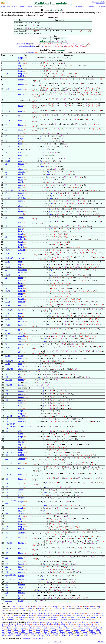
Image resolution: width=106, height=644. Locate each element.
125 (7, 498)
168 (7, 587)
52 (6, 262)
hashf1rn (22, 358)
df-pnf (94, 634)
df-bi (29, 622)
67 (6, 325)
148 (7, 543)
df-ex (77, 622)
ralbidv (21, 80)
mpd (20, 262)
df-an (35, 622)
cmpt (23, 609)
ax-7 (76, 613)
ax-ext (16, 615)
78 (6, 299)
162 (11, 569)
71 (6, 280)
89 (6, 336)
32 (6, 361)
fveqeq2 (21, 58)
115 (14, 426)
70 (6, 278)
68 (6, 275)
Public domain (58, 642)
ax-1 (36, 613)
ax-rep (23, 615)
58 (6, 254)
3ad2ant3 (22, 172)
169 (7, 590)
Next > (103, 2)
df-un (24, 626)
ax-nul (39, 615)
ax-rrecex (22, 619)
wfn (40, 609)
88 (9, 333)
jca (19, 347)
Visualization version (92, 6)
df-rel (95, 628)
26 (6, 152)
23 (6, 146)
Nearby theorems (100, 3)
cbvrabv (21, 419)
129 (11, 452)
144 (7, 508)
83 (6, 316)
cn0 (32, 610)
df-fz (78, 636)
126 (7, 469)
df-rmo (71, 624)
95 (9, 356)
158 (7, 558)
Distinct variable (22, 44)
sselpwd (21, 139)
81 (12, 310)
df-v (93, 624)
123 (7, 436)
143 (11, 579)
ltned (20, 267)
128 (7, 452)
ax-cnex (69, 615)
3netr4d (21, 579)
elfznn (21, 169)
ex (19, 330)
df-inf (78, 634)
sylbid (21, 333)
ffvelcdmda (23, 270)
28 (9, 158)
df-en (40, 634)
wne (78, 607)
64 (9, 262)
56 (6, 237)
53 (6, 258)
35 (6, 177)
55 (6, 239)
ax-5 (64, 613)
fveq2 (20, 234)
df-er (33, 634)
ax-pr (54, 615)
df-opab (23, 628)
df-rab (86, 624)
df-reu (79, 624)
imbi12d (22, 239)
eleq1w (21, 63)
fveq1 (20, 68)
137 (7, 487)
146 (7, 513)
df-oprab (54, 632)
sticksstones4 (40, 638)
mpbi (20, 111)
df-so (68, 628)
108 (7, 391)
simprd (21, 214)
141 (11, 498)
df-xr (10, 636)
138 (7, 490)
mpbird (21, 380)
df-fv (30, 632)
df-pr (79, 626)
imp (20, 264)
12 (6, 120)
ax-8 (83, 613)
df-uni (93, 626)
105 (7, 385)
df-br (16, 628)
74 (6, 288)
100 (12, 369)
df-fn (98, 630)
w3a (40, 607)
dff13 (20, 352)
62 (9, 254)
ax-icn (96, 615)
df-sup (71, 634)
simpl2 (21, 403)
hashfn (21, 144)
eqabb (21, 106)
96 (9, 361)
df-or (41, 622)
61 (9, 250)
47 (9, 209)
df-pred (46, 630)
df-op (86, 626)
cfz (40, 610)
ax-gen (50, 613)
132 (11, 463)
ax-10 (96, 613)
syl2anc (21, 190)
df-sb (90, 622)
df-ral (56, 624)
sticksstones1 (23, 426)
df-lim (68, 630)
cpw (100, 607)
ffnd (20, 141)
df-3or (48, 622)
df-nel (49, 624)
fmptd (21, 385)
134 (7, 474)
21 (8, 139)
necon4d (22, 336)
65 (6, 264)
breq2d (21, 247)
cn (24, 610)
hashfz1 (21, 155)
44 (6, 201)
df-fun (91, 630)
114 (11, 426)
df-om (70, 632)
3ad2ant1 (22, 391)
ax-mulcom (43, 617)
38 (6, 185)
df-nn (49, 636)
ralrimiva (22, 339)
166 (7, 582)
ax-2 (40, 613)
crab (92, 607)
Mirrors (3, 6)
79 (9, 302)
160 (7, 564)
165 (15, 579)
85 (6, 321)
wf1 (57, 609)
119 (7, 421)
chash (47, 610)
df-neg (41, 636)
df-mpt (32, 628)
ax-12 (9, 615)
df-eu (4, 624)
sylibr (20, 356)
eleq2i (21, 374)
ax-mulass (64, 617)
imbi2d (21, 76)
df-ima (38, 630)
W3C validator (101, 642)
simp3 (21, 196)
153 (7, 533)
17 (6, 125)
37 (6, 182)
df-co (9, 630)
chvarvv (21, 120)
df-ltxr (18, 636)
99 (6, 366)
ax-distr (74, 617)
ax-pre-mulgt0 (76, 619)
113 (7, 426)
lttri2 (20, 188)
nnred (20, 174)
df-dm (16, 630)
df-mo (97, 622)
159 (7, 561)
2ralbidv (22, 459)
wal (47, 607)
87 (6, 330)
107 (7, 595)
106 (11, 385)
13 (6, 111)
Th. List (22, 6)
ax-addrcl (12, 617)
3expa (21, 341)
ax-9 (89, 613)
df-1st (77, 632)
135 (7, 479)
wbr (14, 609)
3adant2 (21, 564)
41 (6, 333)
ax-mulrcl (32, 617)
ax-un (61, 615)
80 (9, 305)
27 (6, 158)
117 (11, 416)
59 (6, 250)
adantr (21, 152)
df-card (86, 634)
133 (11, 469)
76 (6, 305)
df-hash (86, 636)
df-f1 (10, 632)
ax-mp (31, 613)
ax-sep (31, 615)
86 (9, 325)
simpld (21, 133)
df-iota (83, 630)
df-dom (47, 634)
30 (6, 164)
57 (9, 239)
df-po (61, 628)
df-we (81, 628)
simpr (20, 229)
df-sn (72, 626)
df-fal (70, 622)
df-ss (37, 626)
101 (7, 380)
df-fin (64, 634)
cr (4, 610)
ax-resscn (79, 615)
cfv (64, 609)
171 (11, 595)
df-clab (11, 624)
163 (7, 572)
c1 (10, 610)
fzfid (20, 60)
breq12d (21, 74)
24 (9, 146)
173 (11, 601)
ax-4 (57, 613)
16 (9, 120)
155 (11, 543)
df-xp (88, 628)
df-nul (52, 626)
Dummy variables (27, 52)
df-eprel (53, 628)
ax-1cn (88, 615)
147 (7, 569)
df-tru (63, 622)
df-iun (9, 628)
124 (11, 500)
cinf (95, 609)
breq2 (20, 242)
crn (31, 609)
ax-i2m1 (83, 617)
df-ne (42, 624)
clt (18, 610)
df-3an (55, 622)
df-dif (17, 626)
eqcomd (21, 164)
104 (11, 380)
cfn (88, 609)
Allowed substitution (27, 46)
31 (6, 364)
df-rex (63, 624)
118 (7, 419)
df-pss (44, 626)
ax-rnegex (11, 619)
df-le (25, 636)
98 (9, 364)
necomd (21, 321)
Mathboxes (29, 6)
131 (7, 459)
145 (11, 575)
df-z (64, 636)
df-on (61, 630)
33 (6, 172)
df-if (58, 626)
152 (7, 529)
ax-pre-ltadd (64, 619)
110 (7, 424)
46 (6, 209)
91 (6, 341)
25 (6, 161)
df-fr (74, 628)
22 (8, 369)
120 (7, 428)
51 (6, 222)
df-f (3, 632)
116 (7, 416)
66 (9, 267)
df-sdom (56, 634)
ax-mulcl (22, 617)
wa (26, 607)
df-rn (23, 630)
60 (6, 247)
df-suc (76, 630)
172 (7, 601)
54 (9, 258)
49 (6, 267)
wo (33, 607)
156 (7, 549)
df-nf (83, 622)
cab (70, 607)
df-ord (54, 630)
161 (7, 567)
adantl (21, 130)
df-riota (38, 632)
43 (9, 198)
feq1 (20, 66)
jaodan (21, 325)
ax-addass (54, 617)
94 (6, 356)
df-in (31, 626)
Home (8, 6)
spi (19, 116)
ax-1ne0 (92, 617)
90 (6, 339)
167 (7, 585)
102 (7, 374)
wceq (55, 607)
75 (9, 291)
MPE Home (15, 6)
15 (6, 116)
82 (9, 313)
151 (11, 527)
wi (14, 607)
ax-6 (70, 613)
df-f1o (23, 632)
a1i (20, 377)
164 (7, 577)
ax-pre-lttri (41, 619)
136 (7, 484)
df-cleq (19, 624)
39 (9, 190)
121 (7, 579)
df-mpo (62, 632)
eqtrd (20, 161)
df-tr (39, 628)
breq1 (20, 231)
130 (7, 455)
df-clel (27, 624)
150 (7, 527)
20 (6, 136)
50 (6, 218)
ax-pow (47, 615)
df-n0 (56, 636)
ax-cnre (31, 619)
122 (7, 500)
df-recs (11, 634)
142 (7, 503)
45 (6, 203)
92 (6, 344)
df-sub (33, 636)
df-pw (65, 626)
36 (6, 190)
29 (9, 161)
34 (6, 174)
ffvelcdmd (22, 198)
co (80, 609)
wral (85, 607)
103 (7, 377)
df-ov (46, 632)
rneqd (20, 436)
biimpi (21, 125)
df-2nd (85, 632)
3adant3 (21, 193)
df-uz (71, 636)
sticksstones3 (27, 638)
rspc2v (21, 254)
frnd (20, 136)
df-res (30, 630)
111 (7, 400)
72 (6, 319)
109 (7, 394)
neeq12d (22, 416)
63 (12, 258)
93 (9, 347)
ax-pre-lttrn (52, 619)
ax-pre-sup (88, 619)
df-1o (26, 634)
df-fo (16, 632)
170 (7, 593)
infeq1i (21, 421)
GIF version (102, 6)
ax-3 (45, 613)
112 (11, 424)
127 (7, 463)
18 (6, 130)
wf (48, 609)
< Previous (95, 2)
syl (19, 146)
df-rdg (19, 634)
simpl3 (21, 405)
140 (7, 495)
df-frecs (93, 632)
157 (7, 553)
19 (6, 133)
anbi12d (21, 89)
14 (9, 111)
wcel (64, 607)
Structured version (81, 6)
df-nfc (35, 624)
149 (7, 537)
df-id (45, 628)
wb (20, 607)
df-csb (9, 626)
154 (11, 537)
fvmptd (21, 502)
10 (8, 89)
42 (6, 198)
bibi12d (21, 95)
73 (6, 291)
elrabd (21, 369)
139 (7, 492)
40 (12, 190)
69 (9, 275)
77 (6, 302)
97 (12, 361)
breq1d (21, 237)
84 (9, 319)
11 (8, 95)
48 (6, 211)
